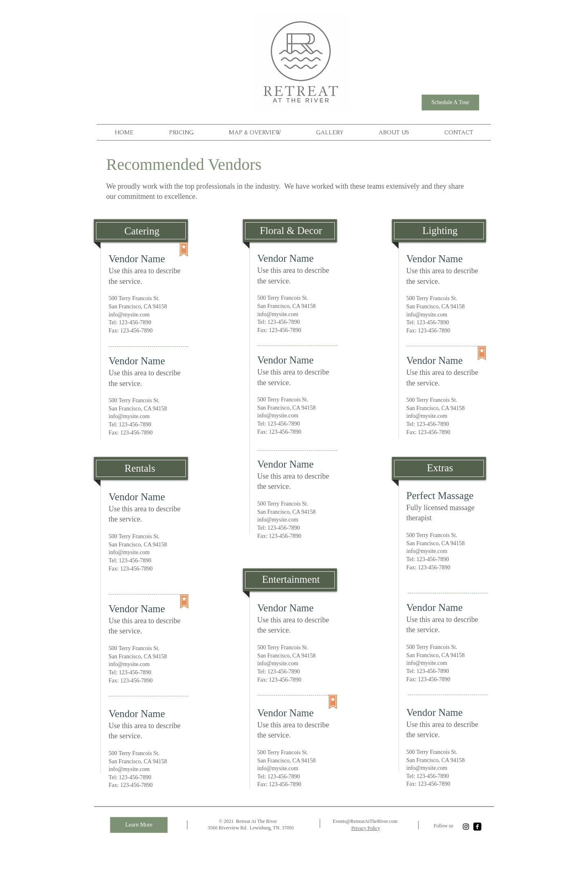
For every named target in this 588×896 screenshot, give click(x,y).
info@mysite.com (129, 315)
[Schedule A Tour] (450, 103)
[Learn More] (139, 825)
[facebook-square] (477, 827)
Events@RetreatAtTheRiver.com (365, 821)
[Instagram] (466, 827)
